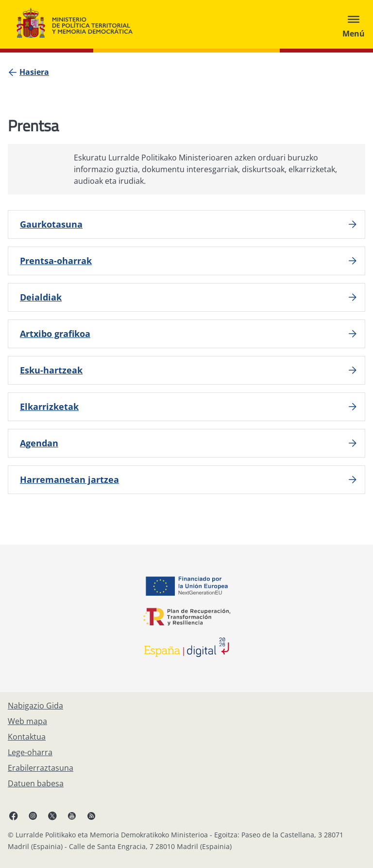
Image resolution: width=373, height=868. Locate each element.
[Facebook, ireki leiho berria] (14, 815)
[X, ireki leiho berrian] (52, 815)
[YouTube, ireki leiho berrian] (72, 815)
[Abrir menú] (354, 24)
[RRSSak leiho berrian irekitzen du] (91, 815)
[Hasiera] (34, 72)
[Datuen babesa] (36, 783)
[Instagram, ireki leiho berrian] (33, 815)
